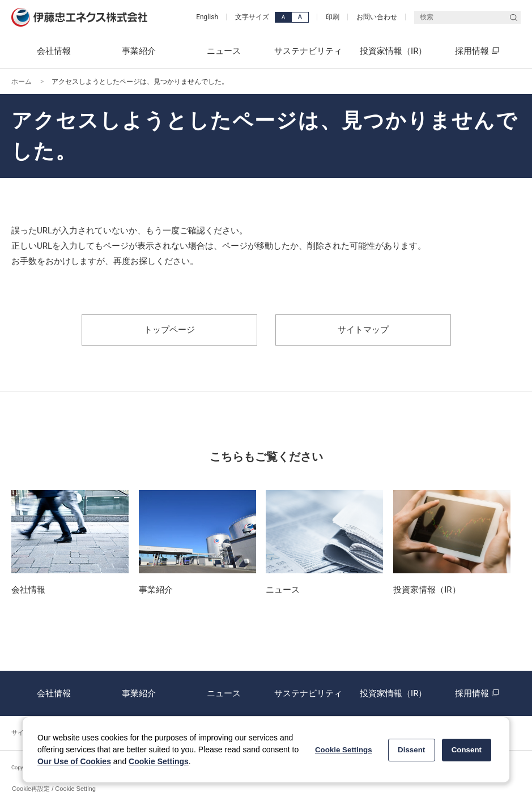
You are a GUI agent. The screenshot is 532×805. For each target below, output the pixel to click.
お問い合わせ (377, 17)
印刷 (333, 17)
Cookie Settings (159, 761)
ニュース (224, 693)
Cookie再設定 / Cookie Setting (54, 789)
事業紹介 (139, 693)
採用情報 (478, 693)
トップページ (169, 330)
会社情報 (54, 693)
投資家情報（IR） (393, 693)
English (207, 17)
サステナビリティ (308, 693)
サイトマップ (363, 330)
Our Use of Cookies (74, 761)
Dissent (411, 750)
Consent (467, 750)
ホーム (22, 82)
